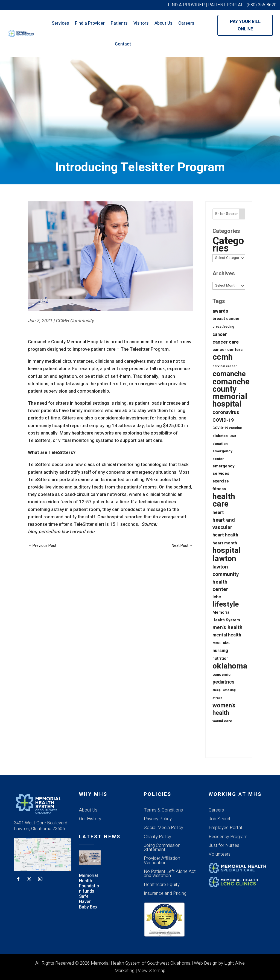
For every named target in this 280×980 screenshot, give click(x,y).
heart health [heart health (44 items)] (225, 535)
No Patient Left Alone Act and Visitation (170, 873)
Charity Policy (157, 837)
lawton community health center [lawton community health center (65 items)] (226, 578)
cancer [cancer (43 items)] (220, 335)
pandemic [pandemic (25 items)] (221, 675)
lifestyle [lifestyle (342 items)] (226, 605)
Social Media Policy (164, 828)
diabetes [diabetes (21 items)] (220, 436)
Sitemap (157, 971)
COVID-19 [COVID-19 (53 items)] (223, 420)
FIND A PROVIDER (186, 5)
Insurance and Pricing (165, 893)
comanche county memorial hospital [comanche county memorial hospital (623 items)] (231, 393)
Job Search (220, 819)
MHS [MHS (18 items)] (216, 643)
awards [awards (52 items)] (220, 311)
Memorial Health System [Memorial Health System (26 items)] (226, 616)
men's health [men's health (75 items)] (227, 628)
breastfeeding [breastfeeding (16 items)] (223, 327)
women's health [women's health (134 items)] (224, 709)
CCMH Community (75, 321)
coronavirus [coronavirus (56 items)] (226, 412)
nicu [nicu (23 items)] (227, 643)
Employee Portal (225, 828)
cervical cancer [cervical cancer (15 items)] (225, 366)
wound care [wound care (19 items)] (222, 721)
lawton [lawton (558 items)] (224, 559)
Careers (186, 23)
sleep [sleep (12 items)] (217, 690)
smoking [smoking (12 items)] (229, 690)
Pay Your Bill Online (245, 25)
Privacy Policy (158, 819)
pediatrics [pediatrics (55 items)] (223, 682)
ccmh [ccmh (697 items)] (223, 357)
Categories (228, 245)
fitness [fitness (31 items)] (219, 489)
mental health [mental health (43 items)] (227, 635)
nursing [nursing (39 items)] (220, 651)
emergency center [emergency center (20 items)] (222, 455)
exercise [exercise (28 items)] (221, 481)
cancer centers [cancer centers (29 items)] (227, 350)
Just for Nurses (224, 845)
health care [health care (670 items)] (224, 500)
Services (60, 23)
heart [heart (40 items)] (218, 513)
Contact (123, 44)
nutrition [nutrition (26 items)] (221, 658)
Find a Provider (90, 23)
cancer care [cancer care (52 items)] (226, 342)
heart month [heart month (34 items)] (225, 543)
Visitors (141, 23)
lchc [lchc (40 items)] (217, 597)
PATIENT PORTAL (226, 5)
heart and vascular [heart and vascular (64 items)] (224, 524)
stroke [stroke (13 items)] (217, 698)
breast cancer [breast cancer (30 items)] (226, 319)
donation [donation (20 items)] (220, 444)
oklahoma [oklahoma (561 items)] (230, 666)
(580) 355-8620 (262, 5)
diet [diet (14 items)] (233, 436)
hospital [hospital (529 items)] (227, 551)
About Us (163, 23)
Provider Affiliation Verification (162, 860)
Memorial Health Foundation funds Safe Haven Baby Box (89, 891)
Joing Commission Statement (162, 847)
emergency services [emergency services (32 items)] (224, 470)
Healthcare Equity (162, 885)
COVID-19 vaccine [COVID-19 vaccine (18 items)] (227, 428)
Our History (90, 819)
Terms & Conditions (163, 810)
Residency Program (228, 837)
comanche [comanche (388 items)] (229, 374)
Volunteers (220, 854)
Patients (119, 23)
